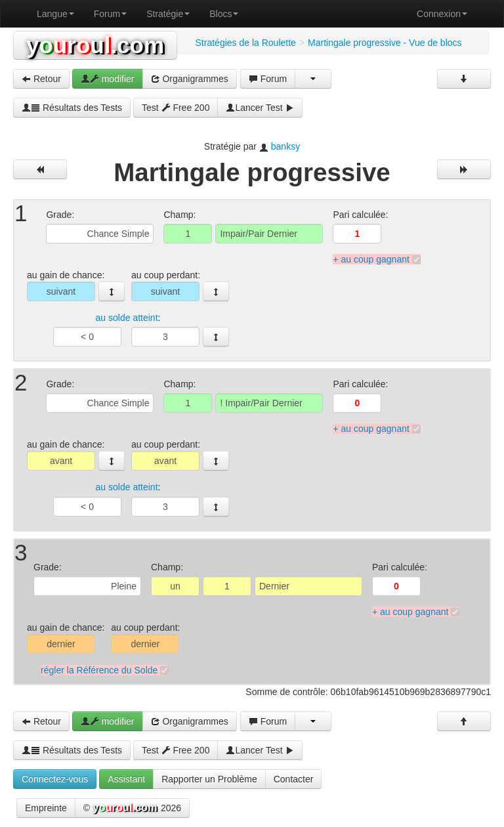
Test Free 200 (176, 108)
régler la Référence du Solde (99, 670)
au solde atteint (127, 318)
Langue (55, 14)
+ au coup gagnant (371, 259)
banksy (285, 146)
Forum (110, 14)
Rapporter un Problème (209, 779)
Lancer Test (260, 108)
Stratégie (168, 14)
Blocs (224, 14)
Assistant (126, 779)
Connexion (442, 14)
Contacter (294, 779)
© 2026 (132, 809)
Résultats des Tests (72, 108)
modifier (108, 79)
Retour (41, 79)
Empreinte (46, 808)
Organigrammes (190, 79)
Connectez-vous (55, 779)
